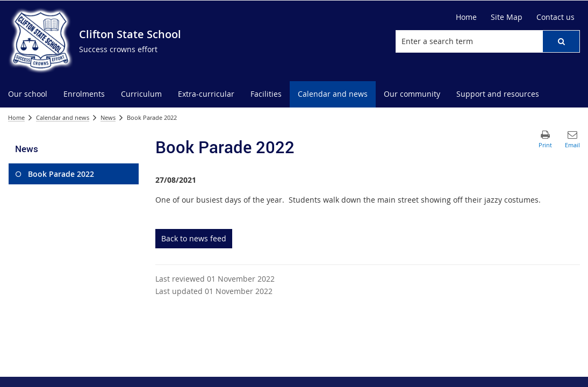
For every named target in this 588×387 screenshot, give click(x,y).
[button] (561, 41)
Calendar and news (63, 117)
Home (466, 17)
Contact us (555, 17)
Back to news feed (194, 238)
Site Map (507, 17)
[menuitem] (28, 94)
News (108, 117)
